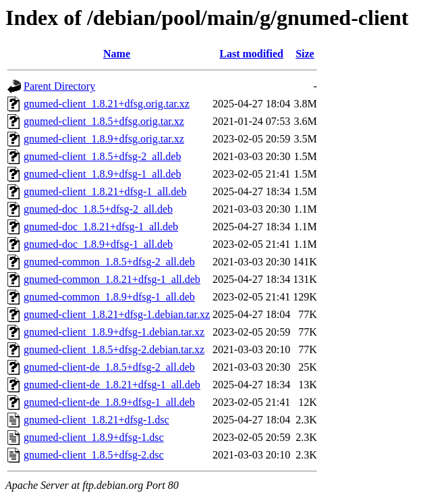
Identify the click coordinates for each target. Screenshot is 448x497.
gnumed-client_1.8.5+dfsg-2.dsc (94, 455)
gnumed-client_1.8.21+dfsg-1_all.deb (105, 191)
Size (305, 54)
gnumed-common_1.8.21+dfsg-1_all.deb (112, 279)
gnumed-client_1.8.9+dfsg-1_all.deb (102, 174)
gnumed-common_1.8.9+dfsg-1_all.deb (109, 297)
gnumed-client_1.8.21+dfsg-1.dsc (96, 420)
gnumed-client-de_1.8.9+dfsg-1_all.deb (109, 402)
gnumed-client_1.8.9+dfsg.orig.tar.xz (104, 139)
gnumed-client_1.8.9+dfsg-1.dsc (94, 437)
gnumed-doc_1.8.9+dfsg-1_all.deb (98, 244)
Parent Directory (59, 86)
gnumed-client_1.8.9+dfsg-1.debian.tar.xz (114, 332)
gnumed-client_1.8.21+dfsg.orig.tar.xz (107, 104)
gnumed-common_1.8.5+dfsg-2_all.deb (109, 262)
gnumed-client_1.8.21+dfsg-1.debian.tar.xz (117, 314)
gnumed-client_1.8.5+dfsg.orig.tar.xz (104, 121)
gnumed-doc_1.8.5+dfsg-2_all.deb (98, 209)
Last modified (251, 54)
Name (117, 54)
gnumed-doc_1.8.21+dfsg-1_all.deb (101, 227)
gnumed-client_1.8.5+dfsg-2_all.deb (102, 156)
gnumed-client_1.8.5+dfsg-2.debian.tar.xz (114, 349)
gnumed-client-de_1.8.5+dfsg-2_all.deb (109, 367)
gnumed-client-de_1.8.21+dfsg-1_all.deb (112, 385)
